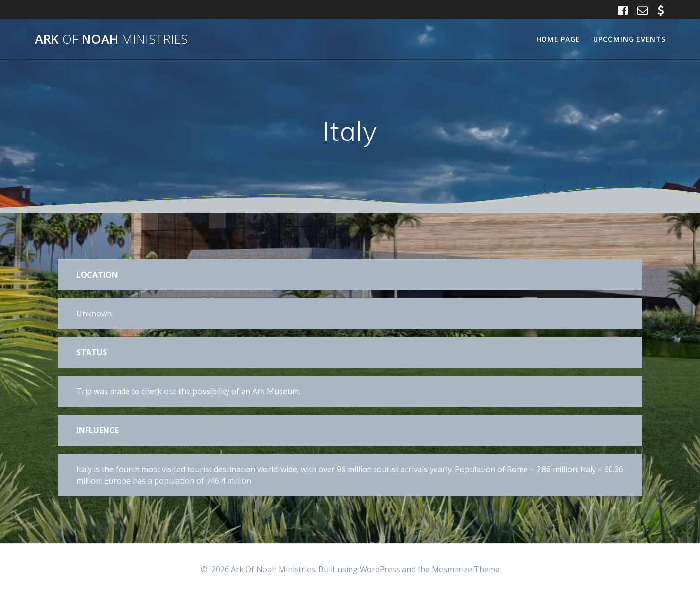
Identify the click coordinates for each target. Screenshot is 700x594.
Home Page (558, 39)
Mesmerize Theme (466, 569)
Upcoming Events (629, 39)
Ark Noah (111, 39)
